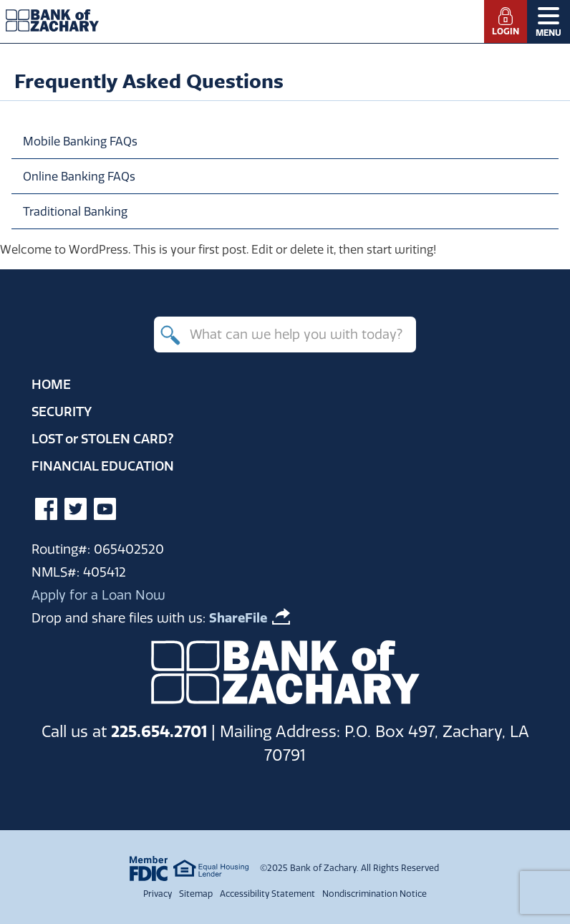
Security (62, 412)
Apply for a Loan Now (98, 595)
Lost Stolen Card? (103, 439)
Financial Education (103, 466)
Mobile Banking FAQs (80, 141)
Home (51, 384)
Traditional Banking (75, 211)
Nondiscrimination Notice (375, 894)
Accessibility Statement (267, 894)
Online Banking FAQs (79, 176)
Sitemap (196, 894)
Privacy (158, 894)
